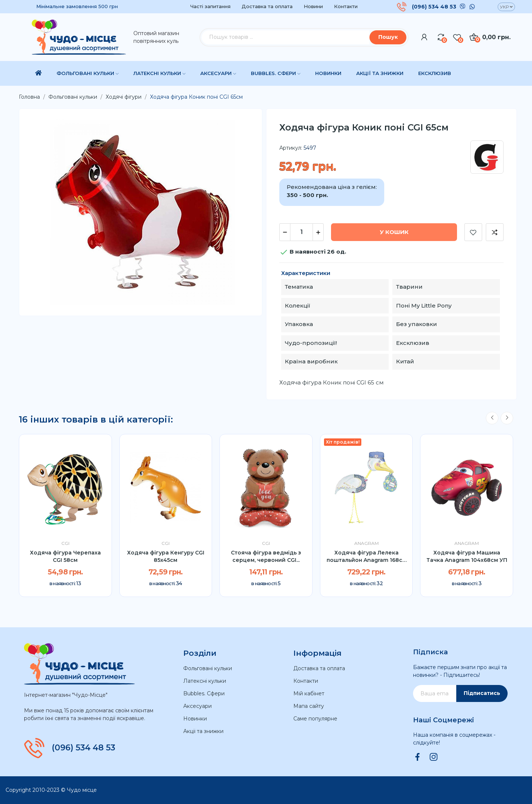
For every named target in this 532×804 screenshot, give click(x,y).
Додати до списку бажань (473, 232)
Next (507, 418)
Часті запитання (210, 6)
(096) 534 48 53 (434, 7)
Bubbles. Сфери (204, 693)
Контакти (346, 6)
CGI (65, 543)
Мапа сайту (309, 706)
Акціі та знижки (203, 731)
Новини (313, 6)
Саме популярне (315, 719)
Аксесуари (197, 706)
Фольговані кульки (208, 668)
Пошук (388, 37)
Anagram (366, 543)
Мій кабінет (309, 693)
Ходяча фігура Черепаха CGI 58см (65, 556)
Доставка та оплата (267, 6)
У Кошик (394, 232)
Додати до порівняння (495, 232)
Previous (492, 418)
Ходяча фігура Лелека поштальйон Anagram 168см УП (366, 557)
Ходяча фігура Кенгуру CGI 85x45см (166, 556)
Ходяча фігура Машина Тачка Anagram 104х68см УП (467, 556)
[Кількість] (301, 232)
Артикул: (291, 148)
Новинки (195, 719)
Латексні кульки (205, 681)
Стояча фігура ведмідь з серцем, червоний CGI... (266, 556)
